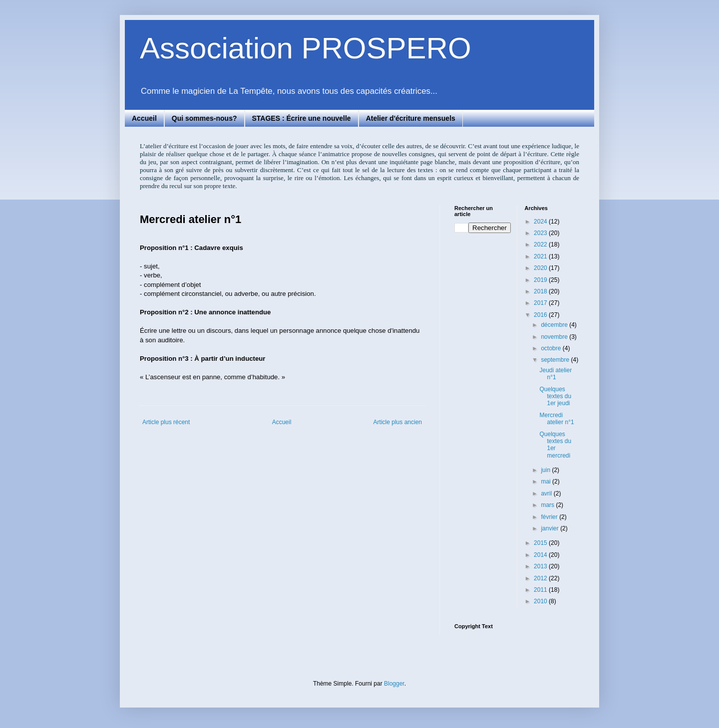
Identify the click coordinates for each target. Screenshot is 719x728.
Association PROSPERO (306, 48)
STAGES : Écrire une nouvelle (302, 118)
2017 (541, 303)
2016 (541, 315)
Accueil (144, 118)
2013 (541, 566)
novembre (555, 337)
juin (546, 470)
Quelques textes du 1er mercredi (555, 445)
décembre (555, 325)
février (550, 517)
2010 (541, 601)
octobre (551, 348)
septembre (556, 360)
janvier (550, 528)
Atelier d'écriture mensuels (411, 118)
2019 (541, 280)
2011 (541, 590)
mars (548, 505)
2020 (541, 268)
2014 (541, 555)
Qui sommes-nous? (204, 118)
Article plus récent (166, 422)
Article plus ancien (398, 422)
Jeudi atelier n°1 (555, 374)
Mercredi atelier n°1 (556, 419)
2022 (541, 244)
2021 (541, 256)
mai (546, 482)
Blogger (394, 684)
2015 (541, 543)
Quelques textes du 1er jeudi (555, 396)
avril (547, 493)
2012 (541, 578)
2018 (541, 291)
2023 (541, 233)
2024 (541, 222)
